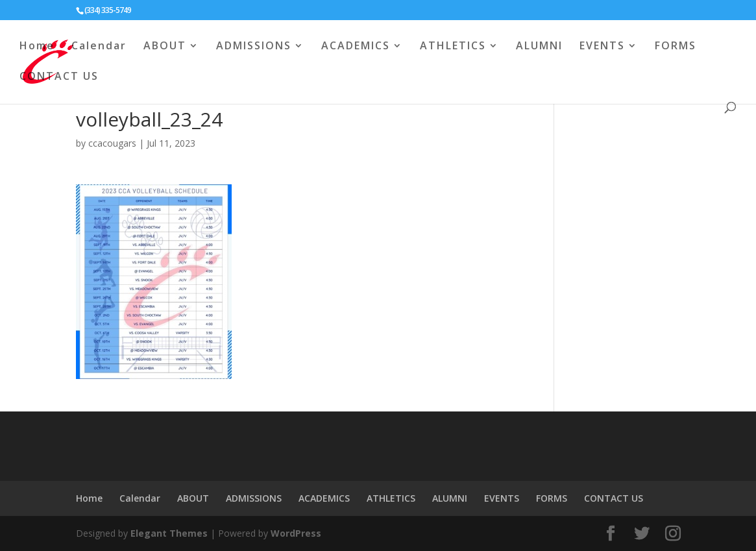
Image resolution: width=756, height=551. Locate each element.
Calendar (99, 47)
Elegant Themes (169, 533)
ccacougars (112, 143)
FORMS (676, 47)
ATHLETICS (453, 47)
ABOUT (165, 47)
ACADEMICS (356, 47)
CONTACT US (59, 77)
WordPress (296, 533)
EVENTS (602, 47)
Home (37, 47)
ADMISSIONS (254, 47)
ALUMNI (539, 47)
